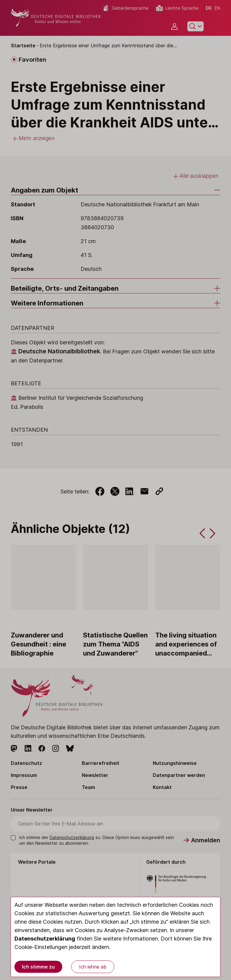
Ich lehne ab (93, 967)
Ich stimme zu (38, 967)
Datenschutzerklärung (45, 939)
